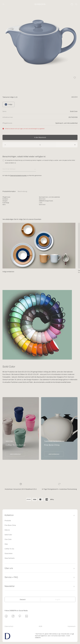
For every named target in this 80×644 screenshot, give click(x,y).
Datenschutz (9, 626)
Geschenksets (10, 558)
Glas (6, 544)
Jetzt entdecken (15, 454)
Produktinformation (9, 191)
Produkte (8, 521)
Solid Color (8, 535)
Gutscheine (9, 553)
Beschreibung (22, 191)
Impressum (72, 626)
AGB (40, 626)
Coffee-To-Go (9, 549)
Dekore (7, 530)
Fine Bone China (10, 525)
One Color (8, 539)
